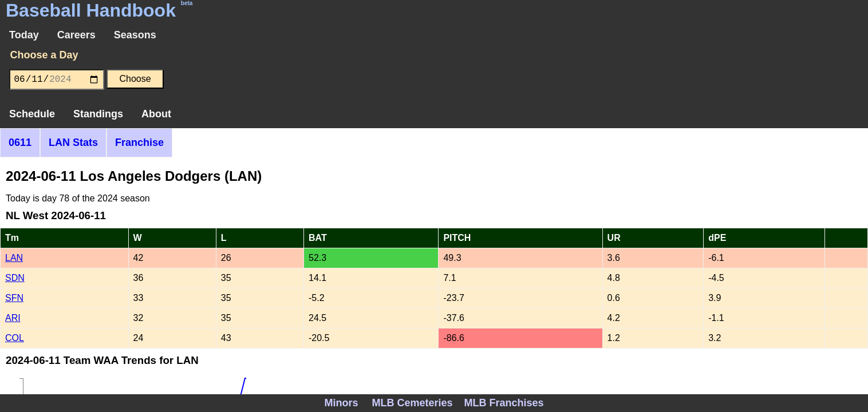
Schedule (32, 114)
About (156, 114)
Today (24, 35)
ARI (13, 318)
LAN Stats (73, 142)
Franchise (139, 142)
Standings (98, 114)
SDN (15, 278)
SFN (14, 298)
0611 (20, 142)
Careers (76, 35)
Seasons (135, 35)
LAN (14, 258)
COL (15, 338)
